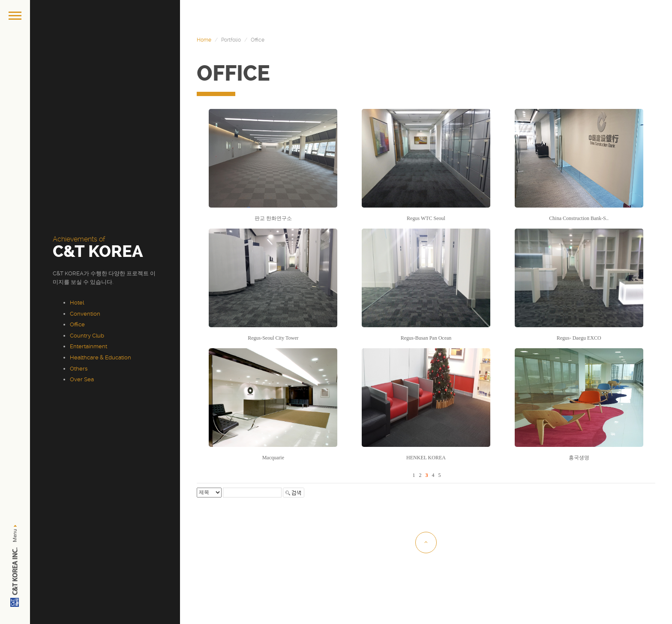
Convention (85, 314)
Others (79, 369)
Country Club (87, 336)
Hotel (77, 303)
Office (77, 324)
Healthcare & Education (100, 357)
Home (204, 40)
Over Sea (82, 379)
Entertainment (88, 346)
